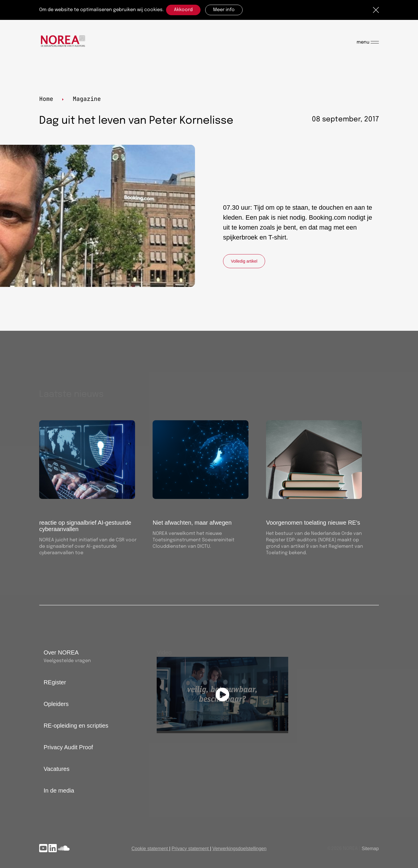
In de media (59, 790)
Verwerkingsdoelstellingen (240, 849)
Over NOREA (61, 652)
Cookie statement (150, 849)
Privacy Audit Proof (68, 747)
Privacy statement (190, 849)
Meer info (224, 10)
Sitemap (370, 849)
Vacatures (57, 769)
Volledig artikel (244, 261)
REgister (55, 682)
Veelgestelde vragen (67, 661)
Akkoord (183, 10)
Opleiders (56, 704)
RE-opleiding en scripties (76, 726)
